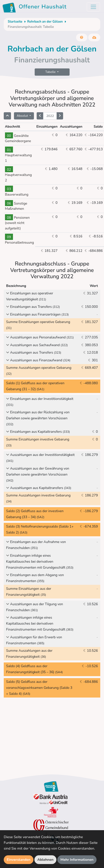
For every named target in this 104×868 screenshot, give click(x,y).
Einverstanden (19, 860)
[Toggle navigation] (93, 7)
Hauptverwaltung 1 (18, 155)
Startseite (15, 22)
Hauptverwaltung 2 (18, 175)
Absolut (23, 116)
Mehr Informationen (77, 860)
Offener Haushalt (35, 7)
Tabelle (51, 72)
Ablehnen (46, 860)
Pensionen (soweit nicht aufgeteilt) (17, 223)
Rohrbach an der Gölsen (45, 22)
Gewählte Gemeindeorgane (18, 138)
